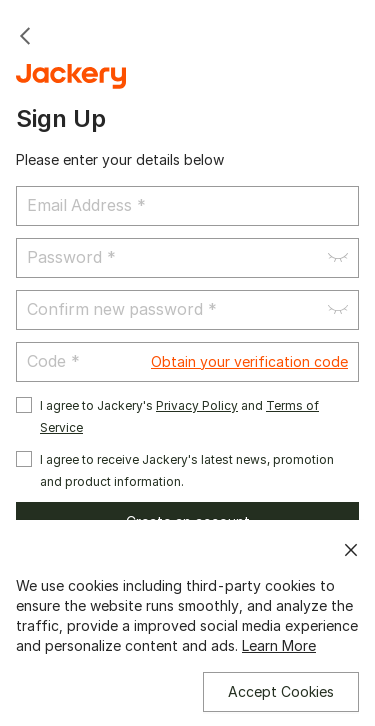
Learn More (279, 645)
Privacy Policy (197, 405)
